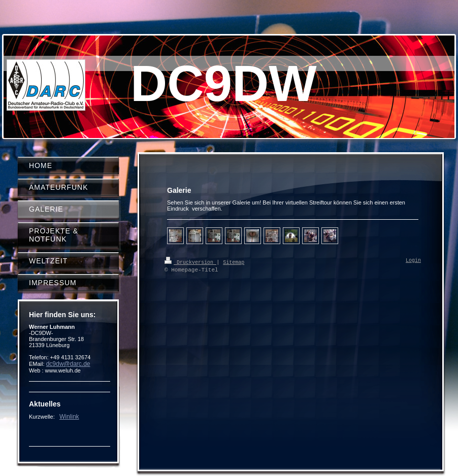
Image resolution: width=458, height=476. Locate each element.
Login (413, 261)
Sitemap (234, 262)
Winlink (69, 417)
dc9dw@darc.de (68, 364)
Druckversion (190, 262)
